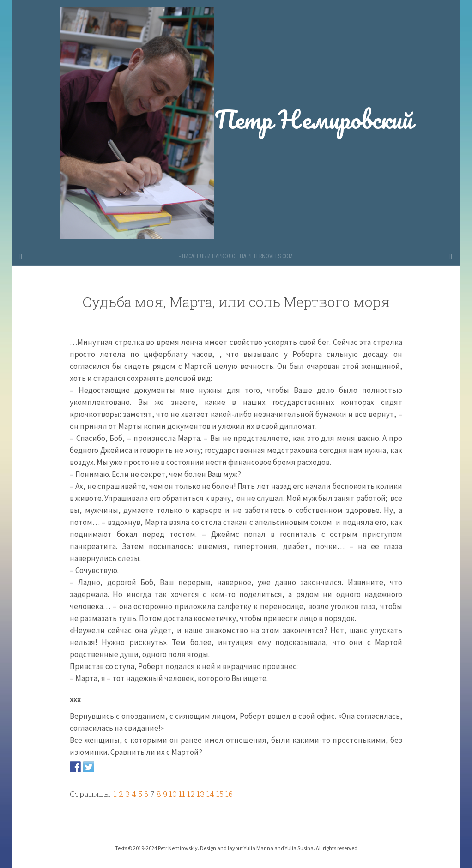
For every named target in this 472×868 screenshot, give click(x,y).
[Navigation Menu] (451, 256)
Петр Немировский (236, 123)
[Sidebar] (21, 256)
